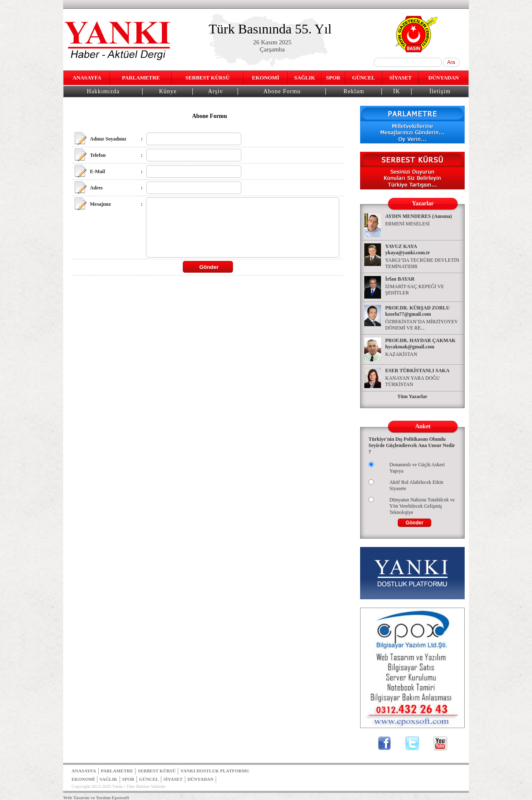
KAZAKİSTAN (401, 354)
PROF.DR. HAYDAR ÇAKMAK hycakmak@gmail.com (420, 344)
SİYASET (401, 78)
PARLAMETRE (141, 78)
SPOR (333, 78)
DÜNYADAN (444, 78)
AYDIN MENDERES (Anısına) (419, 216)
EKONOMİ (265, 78)
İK (397, 91)
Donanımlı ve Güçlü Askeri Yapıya (417, 468)
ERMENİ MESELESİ (407, 224)
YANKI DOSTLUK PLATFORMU (215, 771)
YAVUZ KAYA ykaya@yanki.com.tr (408, 249)
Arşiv (215, 91)
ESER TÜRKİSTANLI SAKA (417, 371)
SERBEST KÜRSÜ (207, 78)
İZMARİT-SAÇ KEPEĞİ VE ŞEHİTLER (415, 290)
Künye (168, 91)
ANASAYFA (87, 78)
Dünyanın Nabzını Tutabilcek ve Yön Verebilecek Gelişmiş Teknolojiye (422, 506)
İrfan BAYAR (400, 279)
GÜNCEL (364, 78)
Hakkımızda (103, 91)
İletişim (440, 91)
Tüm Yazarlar (412, 396)
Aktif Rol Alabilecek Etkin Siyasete (416, 485)
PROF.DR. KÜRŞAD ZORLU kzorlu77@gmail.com (417, 311)
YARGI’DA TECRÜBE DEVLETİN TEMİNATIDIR (422, 263)
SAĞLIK (304, 78)
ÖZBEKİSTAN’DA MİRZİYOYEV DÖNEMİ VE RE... (422, 325)
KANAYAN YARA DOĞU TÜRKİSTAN (412, 381)
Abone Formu (282, 91)
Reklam (354, 91)
